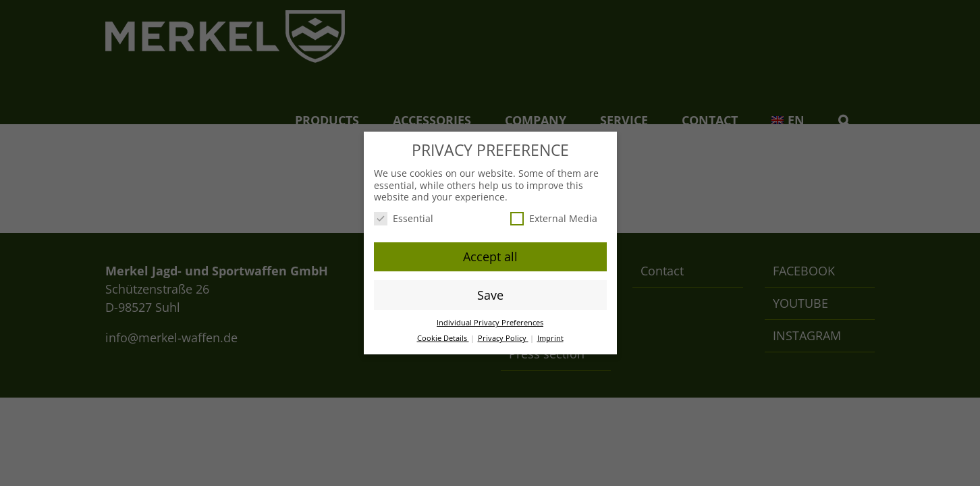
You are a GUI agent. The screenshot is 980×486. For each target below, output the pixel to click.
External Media (554, 218)
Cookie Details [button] (443, 338)
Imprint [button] (550, 338)
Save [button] (490, 295)
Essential (404, 218)
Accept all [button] (490, 256)
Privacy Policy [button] (503, 338)
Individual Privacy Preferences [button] (490, 323)
